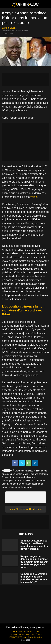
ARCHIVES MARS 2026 (17, 637)
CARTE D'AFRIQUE (19, 631)
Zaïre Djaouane (9, 28)
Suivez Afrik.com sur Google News (26, 509)
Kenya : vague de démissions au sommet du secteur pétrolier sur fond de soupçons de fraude (34, 562)
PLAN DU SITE (34, 631)
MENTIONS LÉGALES (34, 634)
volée (34, 197)
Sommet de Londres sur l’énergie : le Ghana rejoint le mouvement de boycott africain (34, 545)
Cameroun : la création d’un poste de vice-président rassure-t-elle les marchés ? (34, 578)
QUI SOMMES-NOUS (17, 634)
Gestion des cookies (35, 637)
